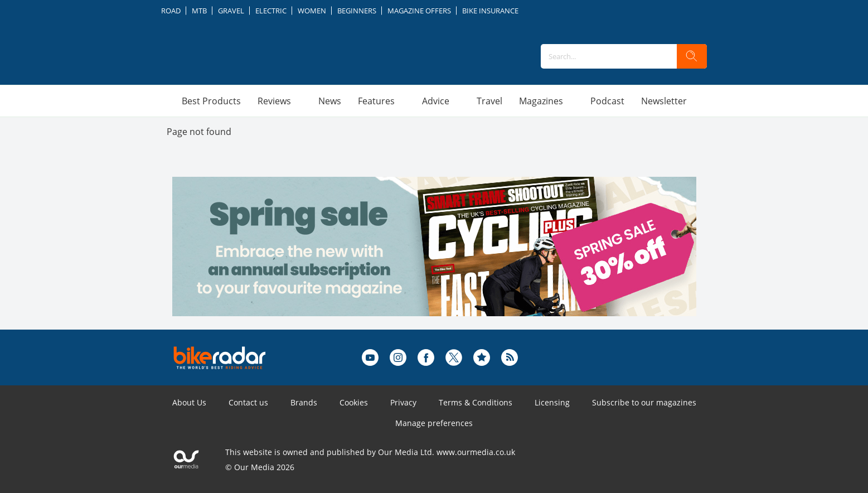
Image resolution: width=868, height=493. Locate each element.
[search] (692, 56)
